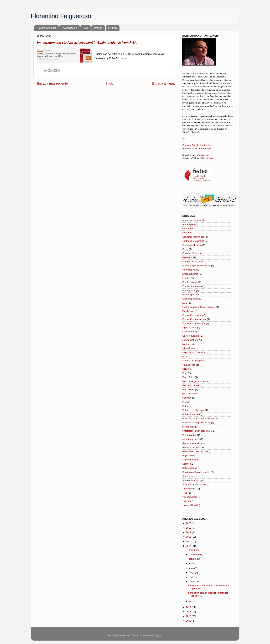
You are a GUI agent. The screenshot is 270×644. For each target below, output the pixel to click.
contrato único (190, 228)
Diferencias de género (194, 261)
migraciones (189, 348)
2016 (189, 537)
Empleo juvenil (190, 282)
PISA (185, 402)
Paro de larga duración (194, 381)
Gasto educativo (191, 336)
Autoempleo (189, 224)
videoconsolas (190, 497)
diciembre (194, 550)
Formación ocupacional (194, 319)
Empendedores (190, 274)
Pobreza (187, 406)
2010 (189, 616)
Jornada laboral (190, 340)
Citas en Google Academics (197, 145)
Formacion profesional (194, 323)
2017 (189, 532)
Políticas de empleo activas (196, 423)
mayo (192, 572)
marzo (192, 582)
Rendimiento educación (194, 451)
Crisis (185, 249)
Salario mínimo (190, 460)
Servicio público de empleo (196, 472)
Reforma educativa (192, 443)
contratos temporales (193, 241)
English (113, 28)
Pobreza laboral (191, 414)
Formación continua (193, 315)
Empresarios (189, 290)
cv (183, 139)
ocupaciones (189, 365)
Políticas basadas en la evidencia (200, 418)
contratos (187, 233)
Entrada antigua (163, 83)
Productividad (189, 435)
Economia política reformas (196, 266)
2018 (189, 528)
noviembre (194, 554)
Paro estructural (191, 385)
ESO (185, 303)
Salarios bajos (190, 468)
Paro (185, 373)
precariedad (188, 427)
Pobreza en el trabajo (193, 410)
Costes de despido (192, 245)
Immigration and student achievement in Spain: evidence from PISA (87, 43)
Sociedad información (194, 485)
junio (191, 568)
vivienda (187, 501)
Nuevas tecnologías (193, 361)
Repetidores (189, 456)
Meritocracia (189, 344)
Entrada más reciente (52, 83)
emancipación (189, 270)
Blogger (158, 635)
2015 (189, 541)
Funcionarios (189, 332)
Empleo (186, 278)
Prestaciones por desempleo (197, 431)
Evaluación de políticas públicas (199, 307)
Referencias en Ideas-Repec (197, 148)
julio (191, 564)
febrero (193, 601)
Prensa (98, 28)
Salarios (187, 464)
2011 (189, 612)
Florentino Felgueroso (61, 16)
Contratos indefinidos (193, 237)
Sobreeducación (191, 480)
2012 (189, 607)
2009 (189, 621)
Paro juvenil (188, 389)
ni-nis (185, 357)
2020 (189, 523)
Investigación (69, 28)
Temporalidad (189, 489)
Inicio (110, 83)
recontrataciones (191, 439)
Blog (86, 28)
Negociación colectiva (194, 352)
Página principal (47, 28)
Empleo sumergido (192, 286)
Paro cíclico (188, 377)
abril (191, 577)
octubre (193, 559)
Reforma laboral (191, 447)
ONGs (186, 369)
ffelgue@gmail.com (199, 155)
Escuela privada (191, 295)
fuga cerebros (189, 328)
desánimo (187, 257)
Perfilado (187, 398)
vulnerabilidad (189, 505)
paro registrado (190, 394)
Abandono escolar (192, 220)
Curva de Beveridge (193, 253)
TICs (185, 493)
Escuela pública (191, 299)
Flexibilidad (188, 311)
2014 (189, 546)
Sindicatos (188, 476)
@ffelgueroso (206, 158)
